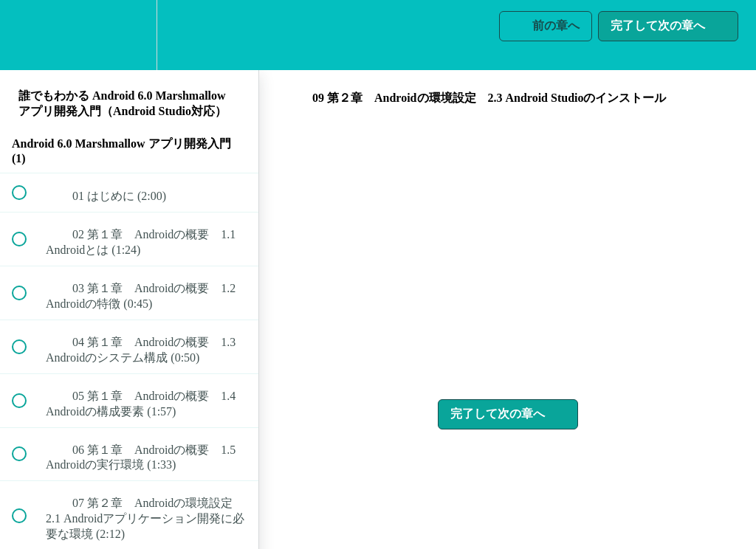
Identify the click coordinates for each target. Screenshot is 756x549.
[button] (27, 35)
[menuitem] (129, 35)
